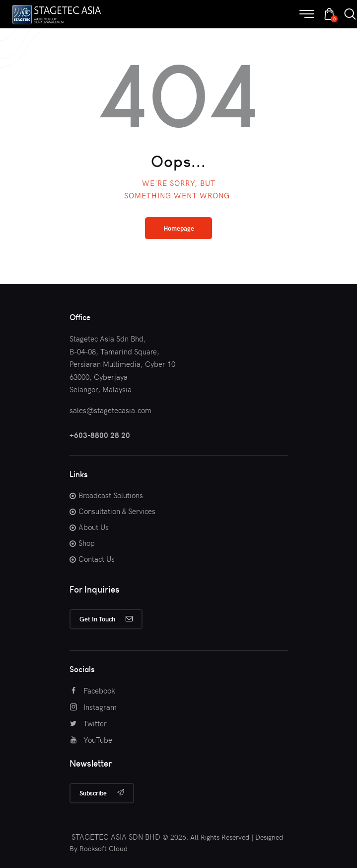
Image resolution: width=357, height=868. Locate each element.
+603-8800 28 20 (100, 435)
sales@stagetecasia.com (110, 410)
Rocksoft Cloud (104, 848)
